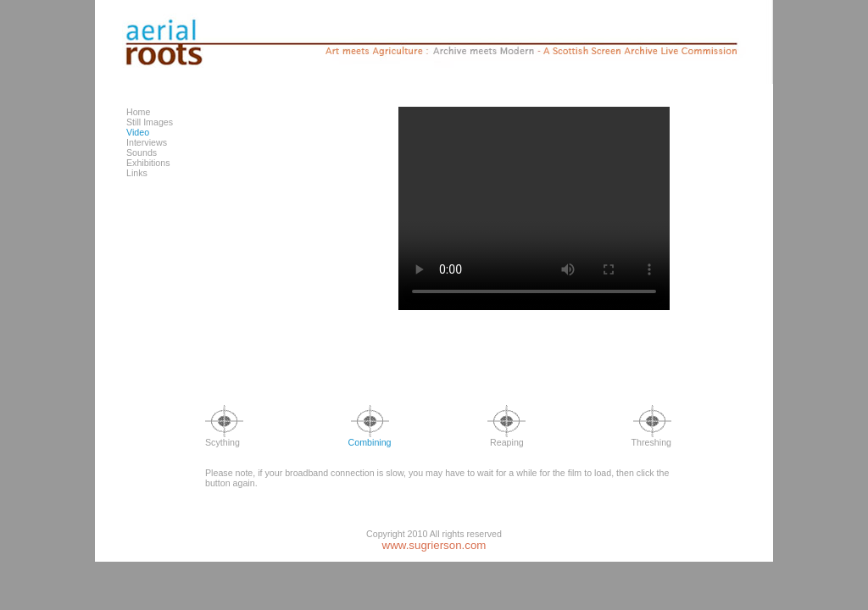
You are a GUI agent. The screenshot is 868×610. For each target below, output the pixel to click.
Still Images (150, 122)
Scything (224, 438)
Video (138, 132)
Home (138, 112)
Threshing (651, 438)
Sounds (142, 152)
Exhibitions (148, 163)
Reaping (506, 438)
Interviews (147, 142)
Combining (370, 438)
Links (137, 173)
